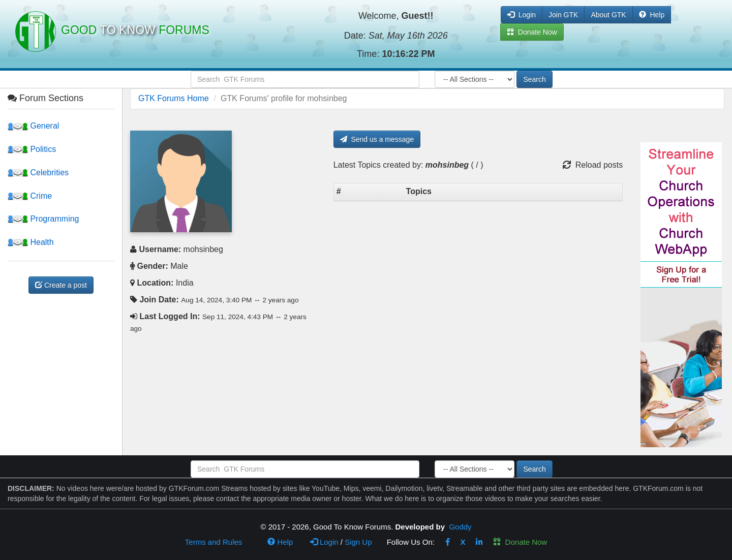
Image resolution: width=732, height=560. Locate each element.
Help (652, 15)
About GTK (608, 15)
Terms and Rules (214, 542)
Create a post (61, 285)
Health (31, 242)
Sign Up (358, 542)
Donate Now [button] (532, 32)
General (33, 126)
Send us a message (377, 139)
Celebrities (38, 173)
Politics (32, 149)
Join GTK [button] (563, 15)
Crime (30, 196)
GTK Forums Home (174, 98)
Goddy (460, 527)
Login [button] (522, 15)
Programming (43, 219)
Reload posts (593, 165)
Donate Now (520, 542)
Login (324, 542)
